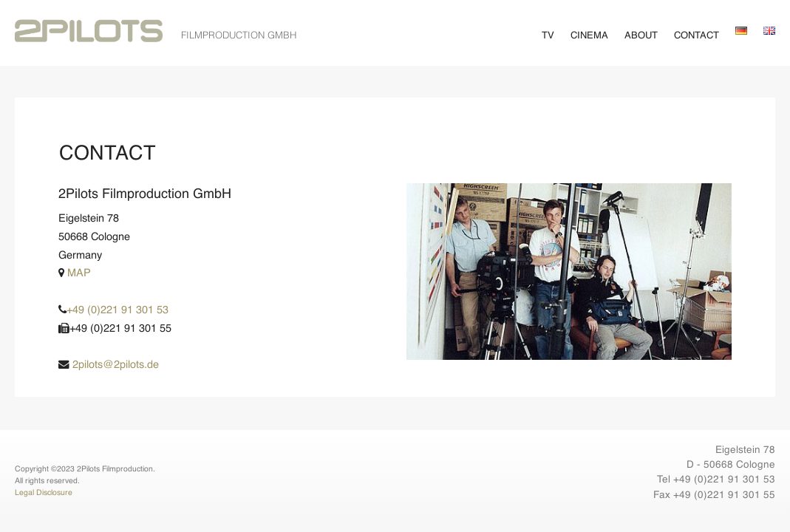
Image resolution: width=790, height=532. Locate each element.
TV (548, 36)
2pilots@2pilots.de (109, 365)
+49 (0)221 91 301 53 (113, 310)
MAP (75, 273)
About (641, 36)
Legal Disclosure (44, 493)
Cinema (589, 36)
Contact (697, 36)
